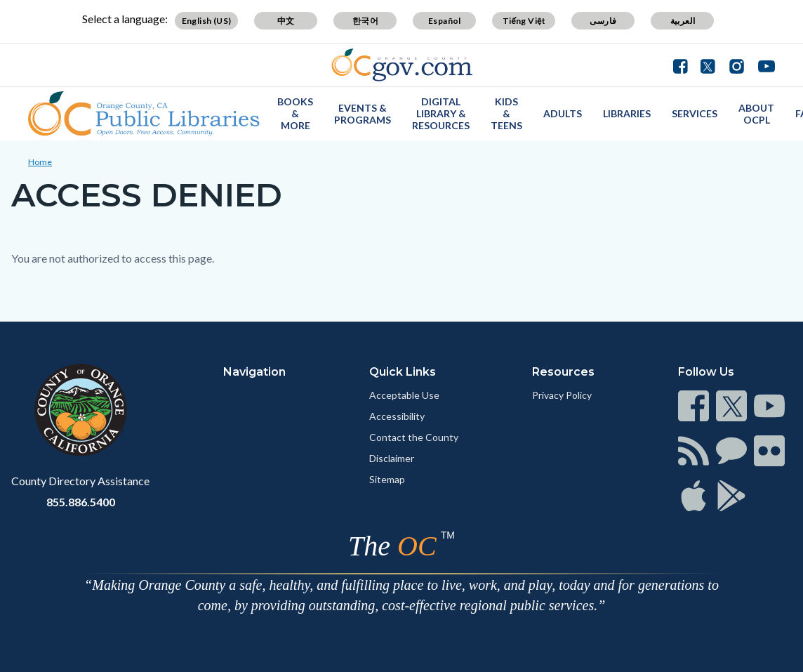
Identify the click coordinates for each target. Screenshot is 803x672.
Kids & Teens (506, 113)
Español (445, 21)
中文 (286, 21)
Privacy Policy (562, 395)
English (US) (207, 21)
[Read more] (402, 65)
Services (695, 113)
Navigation (254, 372)
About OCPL (756, 114)
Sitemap (387, 479)
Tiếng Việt (524, 21)
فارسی (603, 21)
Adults (563, 113)
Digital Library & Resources (441, 113)
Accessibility (397, 416)
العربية (683, 21)
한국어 (365, 21)
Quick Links (403, 372)
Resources (563, 372)
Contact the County (414, 437)
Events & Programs (363, 114)
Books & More (295, 113)
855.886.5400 (81, 502)
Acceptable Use (404, 395)
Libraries (627, 113)
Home (40, 162)
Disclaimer (392, 458)
